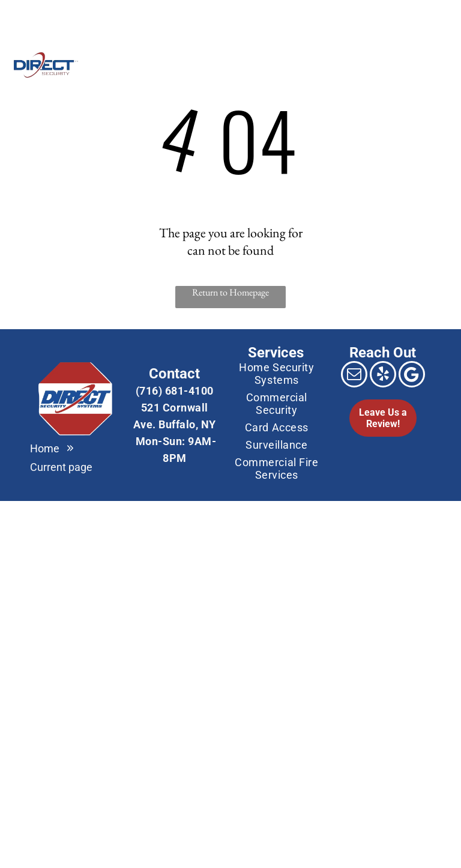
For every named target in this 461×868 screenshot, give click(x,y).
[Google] (45, 15)
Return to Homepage (230, 292)
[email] (20, 15)
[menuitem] (164, 64)
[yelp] (383, 376)
